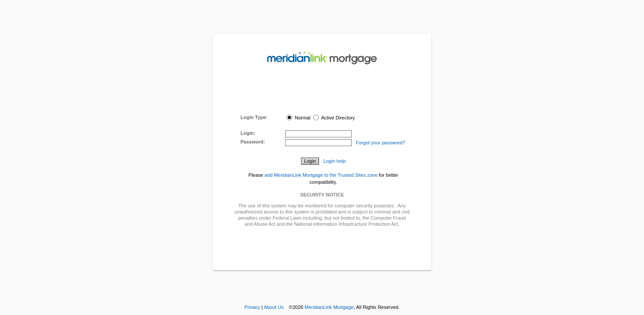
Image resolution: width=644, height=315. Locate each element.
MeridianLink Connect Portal (320, 92)
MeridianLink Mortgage (329, 307)
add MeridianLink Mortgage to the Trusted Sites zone (321, 175)
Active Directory (334, 118)
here (331, 105)
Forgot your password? (380, 143)
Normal (299, 118)
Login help (334, 161)
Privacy (252, 307)
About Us (274, 307)
